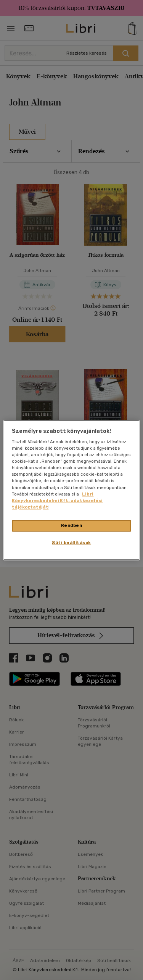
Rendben (72, 525)
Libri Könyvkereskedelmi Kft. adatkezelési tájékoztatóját (57, 501)
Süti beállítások (71, 543)
